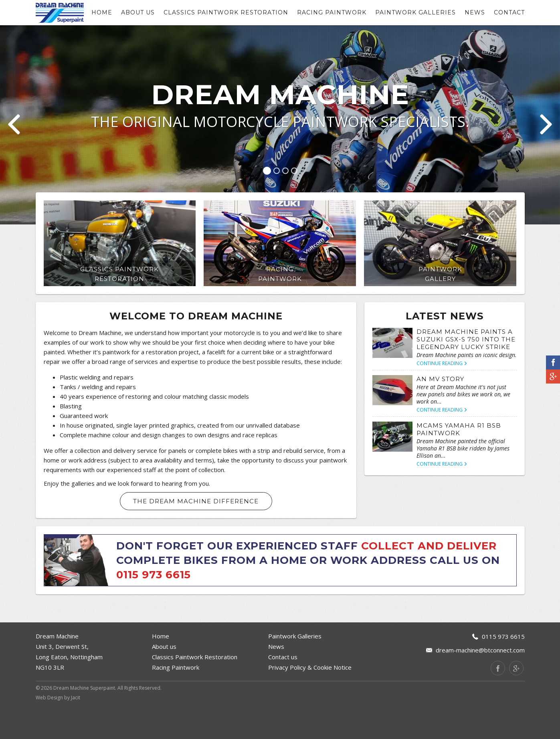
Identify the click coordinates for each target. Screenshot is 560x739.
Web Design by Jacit (58, 730)
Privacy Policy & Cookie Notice (310, 699)
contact (509, 12)
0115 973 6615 (154, 607)
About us (138, 12)
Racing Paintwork (332, 12)
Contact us (283, 689)
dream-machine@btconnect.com (480, 682)
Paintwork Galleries (415, 12)
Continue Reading (442, 395)
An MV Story (440, 411)
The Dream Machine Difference (196, 533)
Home (102, 12)
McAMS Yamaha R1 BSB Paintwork (459, 461)
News (475, 12)
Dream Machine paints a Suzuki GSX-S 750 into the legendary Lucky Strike (466, 371)
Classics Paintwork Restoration (226, 12)
